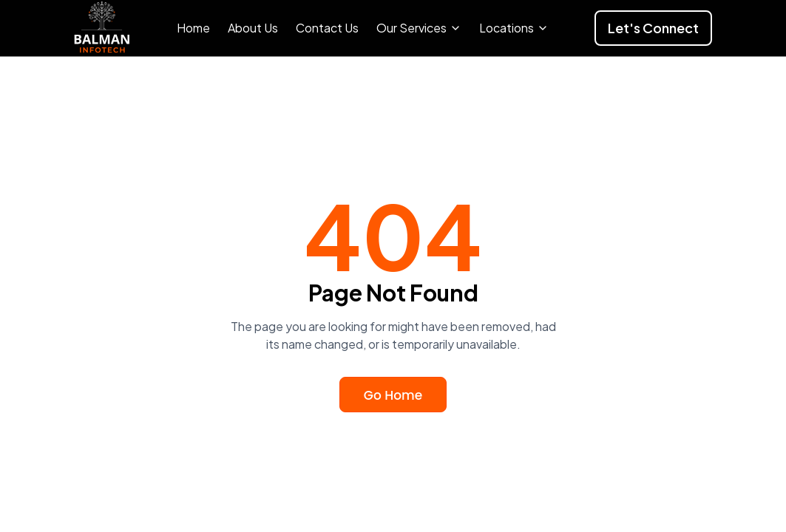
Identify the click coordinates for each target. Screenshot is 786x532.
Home (193, 28)
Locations (514, 28)
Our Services (419, 28)
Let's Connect (653, 28)
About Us (253, 28)
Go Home (393, 395)
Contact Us (327, 28)
